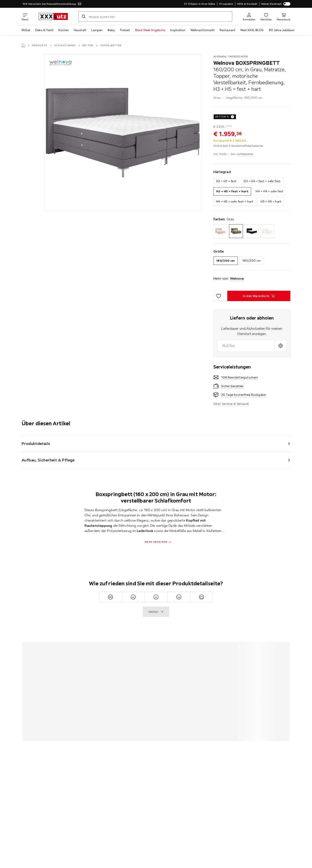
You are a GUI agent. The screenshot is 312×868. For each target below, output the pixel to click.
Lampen (97, 30)
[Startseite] (23, 45)
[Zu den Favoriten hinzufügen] (219, 296)
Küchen (64, 30)
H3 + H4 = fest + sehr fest (262, 181)
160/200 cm (226, 261)
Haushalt (80, 30)
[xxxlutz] (53, 16)
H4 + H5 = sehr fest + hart (235, 201)
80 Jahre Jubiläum (282, 30)
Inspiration (178, 30)
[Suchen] (84, 16)
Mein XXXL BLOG (252, 30)
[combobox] (246, 346)
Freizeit (125, 30)
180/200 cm (252, 261)
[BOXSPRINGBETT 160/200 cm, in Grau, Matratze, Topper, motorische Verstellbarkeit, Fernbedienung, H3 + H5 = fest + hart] (259, 296)
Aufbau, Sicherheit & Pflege (48, 460)
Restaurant (227, 30)
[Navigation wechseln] (25, 16)
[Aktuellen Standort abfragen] (280, 346)
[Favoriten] (266, 16)
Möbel (26, 30)
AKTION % (222, 117)
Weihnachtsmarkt (202, 30)
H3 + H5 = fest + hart (232, 191)
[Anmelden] (249, 16)
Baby (111, 30)
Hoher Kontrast (276, 4)
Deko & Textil (44, 30)
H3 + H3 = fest (226, 181)
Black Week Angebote (150, 30)
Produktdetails (36, 444)
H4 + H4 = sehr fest (270, 191)
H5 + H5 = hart (271, 201)
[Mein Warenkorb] (284, 16)
